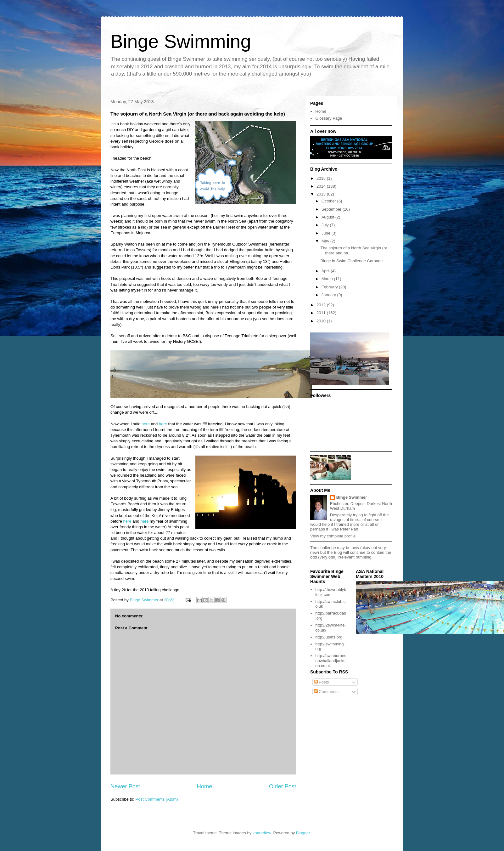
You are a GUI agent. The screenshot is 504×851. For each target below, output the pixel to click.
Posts (322, 682)
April (326, 271)
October (329, 201)
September (332, 209)
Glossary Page (329, 118)
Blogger (303, 833)
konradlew (262, 833)
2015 (322, 178)
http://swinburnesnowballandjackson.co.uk (331, 661)
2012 (322, 305)
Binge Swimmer (352, 497)
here (146, 424)
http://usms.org (329, 637)
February (330, 287)
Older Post (283, 786)
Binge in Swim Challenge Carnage (351, 261)
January (329, 295)
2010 (322, 321)
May (326, 241)
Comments (326, 692)
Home (205, 786)
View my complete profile (333, 536)
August (328, 217)
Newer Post (125, 786)
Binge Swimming (181, 41)
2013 (322, 194)
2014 (322, 186)
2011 (322, 313)
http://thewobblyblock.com (331, 592)
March (328, 279)
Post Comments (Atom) (157, 799)
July (326, 225)
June (327, 233)
